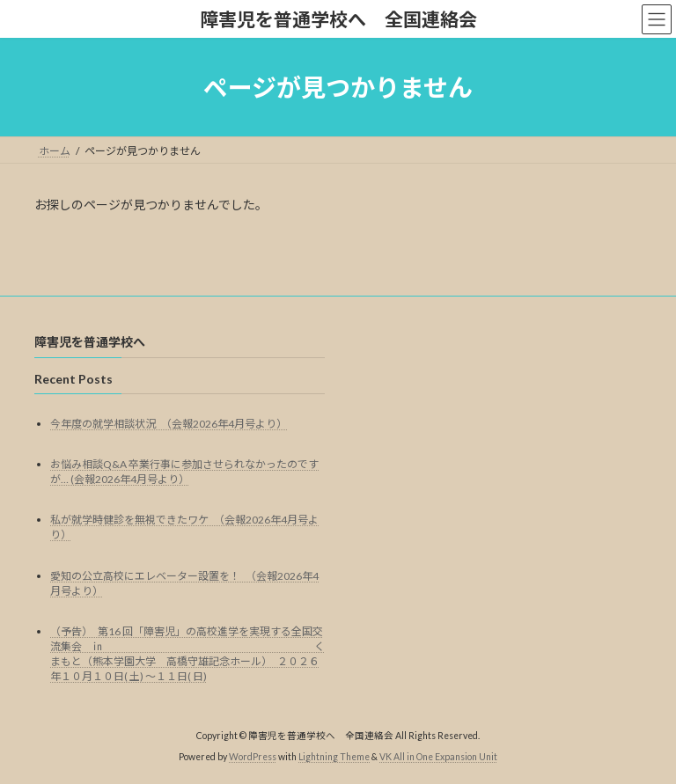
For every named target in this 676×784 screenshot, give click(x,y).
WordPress (253, 758)
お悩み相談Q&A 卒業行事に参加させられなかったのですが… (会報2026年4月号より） (184, 472)
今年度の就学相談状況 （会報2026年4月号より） (169, 424)
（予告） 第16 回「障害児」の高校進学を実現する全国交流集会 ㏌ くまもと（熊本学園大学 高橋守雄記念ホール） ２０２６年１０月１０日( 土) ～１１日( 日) (187, 654)
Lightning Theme (334, 758)
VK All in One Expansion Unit (438, 758)
